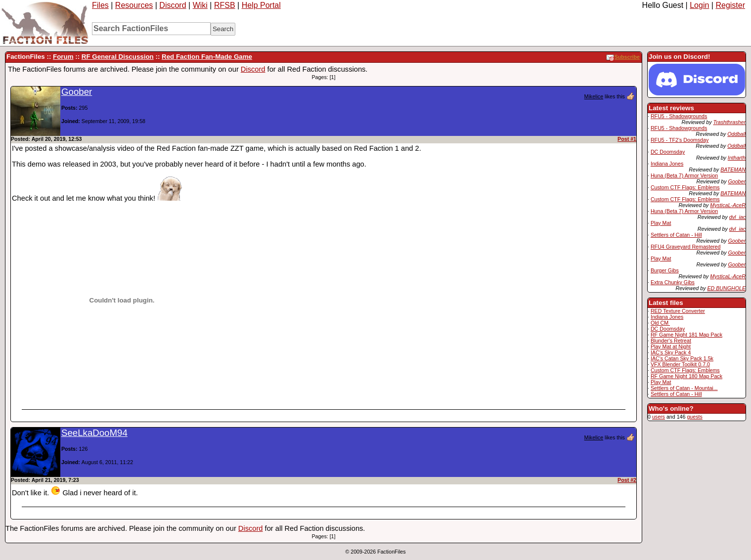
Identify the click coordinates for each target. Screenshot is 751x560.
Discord (173, 5)
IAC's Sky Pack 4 (671, 352)
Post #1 (627, 139)
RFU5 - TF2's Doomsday (680, 140)
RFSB (225, 5)
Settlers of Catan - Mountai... (684, 388)
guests (694, 417)
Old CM (660, 323)
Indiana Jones (667, 164)
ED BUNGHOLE (726, 288)
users (659, 417)
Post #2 (627, 480)
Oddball (736, 134)
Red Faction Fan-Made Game (207, 57)
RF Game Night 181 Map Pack (686, 335)
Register (730, 5)
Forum (63, 57)
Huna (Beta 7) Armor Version (684, 175)
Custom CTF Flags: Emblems (685, 187)
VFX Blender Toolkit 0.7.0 (680, 364)
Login (699, 5)
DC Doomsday (668, 152)
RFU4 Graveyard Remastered (686, 247)
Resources (134, 5)
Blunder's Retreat (671, 341)
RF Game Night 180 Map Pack (686, 376)
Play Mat (661, 223)
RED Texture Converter (678, 311)
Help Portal (261, 5)
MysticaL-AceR (728, 205)
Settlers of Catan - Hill (676, 235)
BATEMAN (733, 170)
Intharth (737, 158)
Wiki (200, 5)
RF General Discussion (118, 57)
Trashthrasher (729, 122)
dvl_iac (737, 217)
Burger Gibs (665, 270)
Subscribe (623, 57)
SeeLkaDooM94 (94, 433)
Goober (737, 181)
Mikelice (594, 96)
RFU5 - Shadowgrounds (679, 116)
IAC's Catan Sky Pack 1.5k (682, 358)
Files (100, 5)
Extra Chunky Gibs (673, 282)
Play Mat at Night (671, 346)
